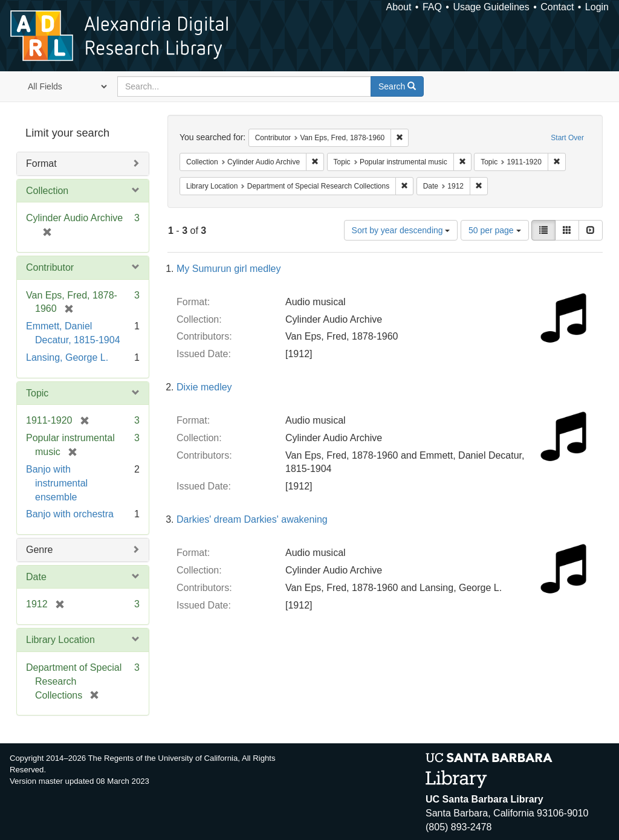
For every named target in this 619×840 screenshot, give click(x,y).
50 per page (495, 230)
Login (597, 7)
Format (41, 163)
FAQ (432, 7)
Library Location (60, 640)
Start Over (567, 138)
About (399, 7)
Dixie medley (204, 387)
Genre (39, 550)
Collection (47, 191)
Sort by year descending (401, 230)
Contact (557, 7)
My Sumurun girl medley (229, 269)
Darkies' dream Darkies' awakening (252, 519)
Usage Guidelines (491, 7)
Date (36, 577)
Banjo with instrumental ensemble (57, 483)
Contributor (50, 267)
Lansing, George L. (67, 357)
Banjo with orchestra (70, 514)
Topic (37, 393)
